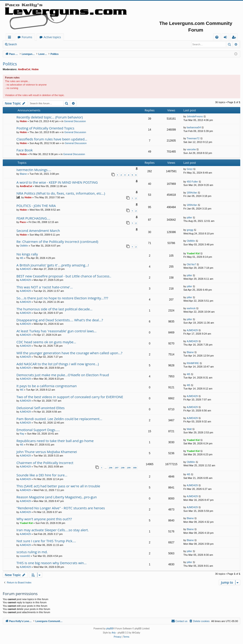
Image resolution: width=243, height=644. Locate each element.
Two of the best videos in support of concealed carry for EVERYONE (70, 397)
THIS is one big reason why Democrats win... (52, 563)
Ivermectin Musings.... (34, 170)
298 (123, 468)
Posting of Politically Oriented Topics (45, 128)
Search (13, 44)
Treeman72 (193, 138)
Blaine (23, 174)
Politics (10, 64)
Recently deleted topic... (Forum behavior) (50, 117)
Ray (22, 434)
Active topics (97, 37)
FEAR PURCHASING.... (33, 218)
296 (110, 468)
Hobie (35, 69)
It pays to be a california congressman (47, 386)
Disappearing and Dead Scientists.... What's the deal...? (60, 320)
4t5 (22, 258)
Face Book (25, 150)
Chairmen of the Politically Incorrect (45, 463)
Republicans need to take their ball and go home (55, 441)
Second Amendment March (38, 231)
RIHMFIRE (193, 363)
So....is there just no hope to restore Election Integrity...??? (62, 298)
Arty (114, 633)
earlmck (191, 308)
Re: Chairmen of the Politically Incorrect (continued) (57, 241)
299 (129, 468)
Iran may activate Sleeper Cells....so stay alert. (53, 530)
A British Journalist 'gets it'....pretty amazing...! (53, 265)
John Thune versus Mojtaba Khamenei (47, 452)
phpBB (110, 629)
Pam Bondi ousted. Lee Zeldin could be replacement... (59, 419)
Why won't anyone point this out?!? (44, 519)
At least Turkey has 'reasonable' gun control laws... (57, 331)
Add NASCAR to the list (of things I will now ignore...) (58, 364)
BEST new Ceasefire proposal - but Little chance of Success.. (64, 276)
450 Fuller (192, 182)
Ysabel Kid (193, 253)
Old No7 (191, 264)
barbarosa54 (194, 127)
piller (189, 217)
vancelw (191, 149)
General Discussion (75, 121)
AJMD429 (25, 269)
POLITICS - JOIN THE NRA (36, 206)
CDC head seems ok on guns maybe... (46, 342)
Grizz (190, 169)
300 (135, 468)
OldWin (24, 246)
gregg (190, 230)
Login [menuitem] (226, 38)
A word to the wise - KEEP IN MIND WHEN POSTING (57, 182)
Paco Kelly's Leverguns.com (36, 37)
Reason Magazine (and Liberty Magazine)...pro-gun (57, 497)
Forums (72, 37)
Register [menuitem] (235, 38)
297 (117, 468)
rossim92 (25, 556)
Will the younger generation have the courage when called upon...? (69, 353)
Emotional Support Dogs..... (38, 430)
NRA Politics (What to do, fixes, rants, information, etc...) (61, 193)
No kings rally (27, 254)
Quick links (10, 38)
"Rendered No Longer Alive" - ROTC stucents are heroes (61, 508)
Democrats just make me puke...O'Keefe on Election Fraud (63, 375)
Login (27, 44)
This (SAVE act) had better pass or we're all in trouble (58, 486)
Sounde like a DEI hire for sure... (42, 475)
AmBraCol (24, 69)
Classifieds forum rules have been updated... (52, 139)
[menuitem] (217, 37)
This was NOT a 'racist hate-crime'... (45, 287)
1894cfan (192, 193)
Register (42, 44)
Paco (23, 222)
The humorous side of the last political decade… (54, 309)
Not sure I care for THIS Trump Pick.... (46, 541)
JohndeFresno (195, 116)
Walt (189, 429)
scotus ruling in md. (32, 552)
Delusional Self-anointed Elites (41, 408)
